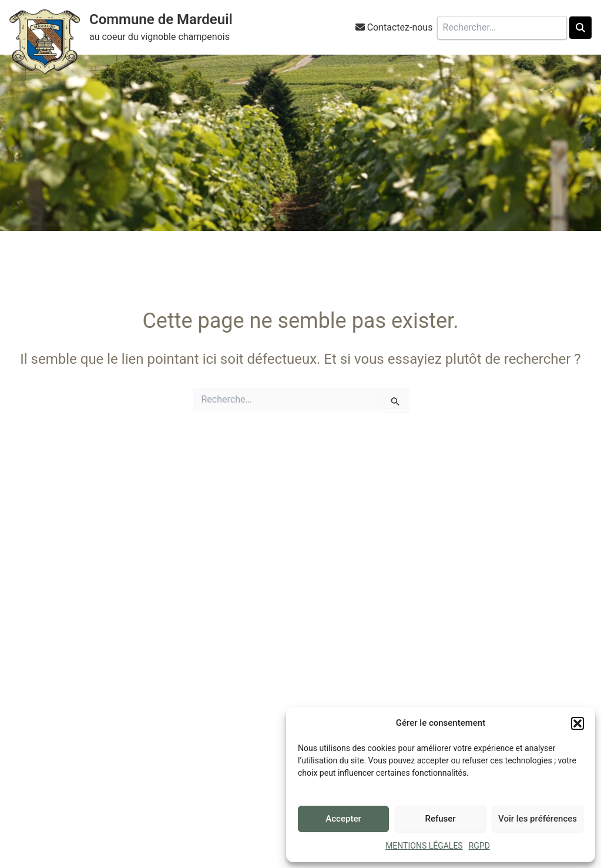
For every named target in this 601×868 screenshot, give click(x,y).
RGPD (479, 846)
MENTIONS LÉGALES (424, 846)
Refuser (440, 819)
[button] (578, 723)
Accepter (343, 819)
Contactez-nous (400, 27)
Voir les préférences (538, 819)
